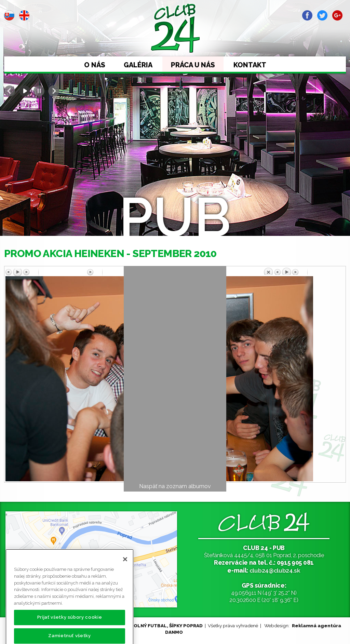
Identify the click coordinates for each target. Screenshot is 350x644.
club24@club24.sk (275, 570)
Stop (39, 91)
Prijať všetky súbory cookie (70, 629)
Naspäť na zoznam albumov (175, 486)
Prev (10, 91)
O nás (95, 65)
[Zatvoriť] (125, 571)
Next (54, 91)
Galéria (138, 65)
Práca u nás (193, 65)
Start (24, 91)
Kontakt (250, 65)
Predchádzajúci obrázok (46, 272)
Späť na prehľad (304, 271)
